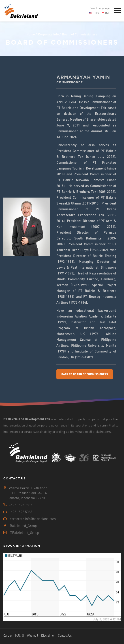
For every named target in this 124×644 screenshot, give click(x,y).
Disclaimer (48, 635)
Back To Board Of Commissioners (85, 374)
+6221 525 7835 (21, 505)
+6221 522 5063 (21, 512)
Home (31, 34)
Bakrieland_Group (23, 526)
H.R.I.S (20, 635)
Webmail (33, 635)
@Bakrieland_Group (24, 533)
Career (8, 635)
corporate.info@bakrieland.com (33, 519)
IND (106, 13)
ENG (94, 13)
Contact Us (65, 635)
